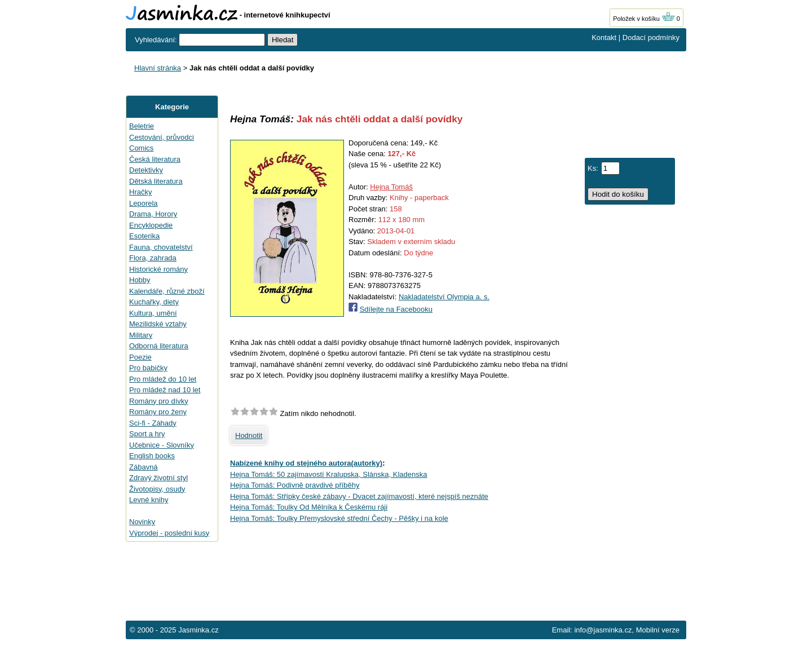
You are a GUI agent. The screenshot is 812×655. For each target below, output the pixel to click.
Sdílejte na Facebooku (396, 309)
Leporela (144, 203)
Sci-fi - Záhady (153, 423)
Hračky (140, 192)
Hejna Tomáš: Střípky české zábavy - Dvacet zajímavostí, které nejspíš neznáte (359, 496)
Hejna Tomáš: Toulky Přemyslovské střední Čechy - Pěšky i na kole (339, 518)
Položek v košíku (644, 19)
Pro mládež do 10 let (163, 379)
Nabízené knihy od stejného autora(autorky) (306, 463)
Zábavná (144, 467)
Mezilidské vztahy (158, 324)
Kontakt (604, 37)
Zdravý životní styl (158, 478)
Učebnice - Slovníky (162, 445)
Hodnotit (249, 435)
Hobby (140, 280)
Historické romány (158, 269)
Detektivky (146, 170)
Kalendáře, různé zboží (167, 291)
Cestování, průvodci (162, 137)
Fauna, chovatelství (161, 247)
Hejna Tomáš (391, 187)
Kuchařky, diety (154, 302)
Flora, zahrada (153, 258)
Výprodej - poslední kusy (169, 533)
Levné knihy (149, 500)
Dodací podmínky (651, 37)
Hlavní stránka (158, 68)
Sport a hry (147, 434)
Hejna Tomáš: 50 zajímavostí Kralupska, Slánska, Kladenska (329, 474)
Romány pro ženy (158, 412)
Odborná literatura (159, 346)
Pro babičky (148, 368)
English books (152, 456)
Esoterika (144, 236)
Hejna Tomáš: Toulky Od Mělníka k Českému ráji (309, 507)
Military (141, 335)
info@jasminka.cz (603, 630)
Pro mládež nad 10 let (165, 390)
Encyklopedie (151, 225)
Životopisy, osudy (157, 489)
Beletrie (142, 126)
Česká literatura (155, 159)
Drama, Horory (153, 214)
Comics (141, 148)
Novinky (142, 522)
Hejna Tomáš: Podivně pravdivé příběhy (295, 485)
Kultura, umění (153, 313)
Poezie (140, 357)
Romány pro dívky (159, 401)
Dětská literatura (156, 181)
